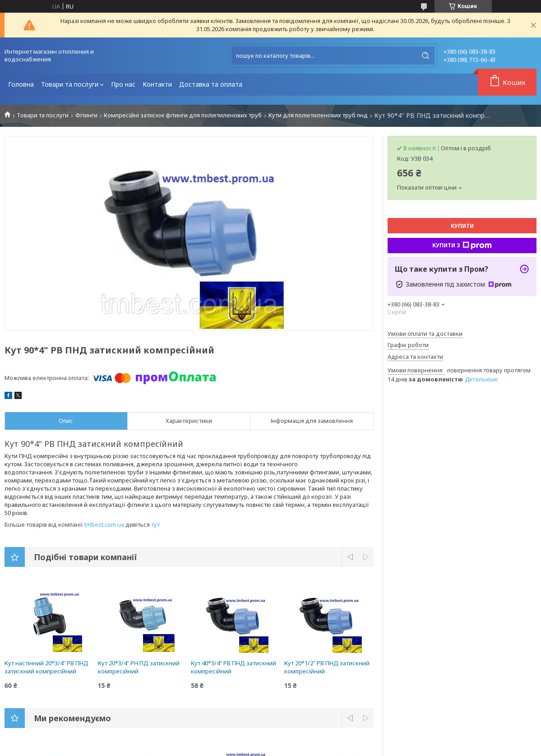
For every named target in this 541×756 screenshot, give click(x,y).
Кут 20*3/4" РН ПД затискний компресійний (139, 667)
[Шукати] (425, 56)
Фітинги (86, 115)
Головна (21, 84)
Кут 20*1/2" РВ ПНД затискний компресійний (327, 667)
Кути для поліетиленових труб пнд (318, 115)
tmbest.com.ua (104, 524)
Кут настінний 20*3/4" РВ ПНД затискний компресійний (46, 667)
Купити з (462, 246)
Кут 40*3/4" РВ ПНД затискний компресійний (234, 667)
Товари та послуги (70, 84)
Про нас (123, 84)
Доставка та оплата (211, 84)
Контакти (157, 84)
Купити (462, 226)
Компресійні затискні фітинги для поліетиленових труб (183, 115)
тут (155, 524)
